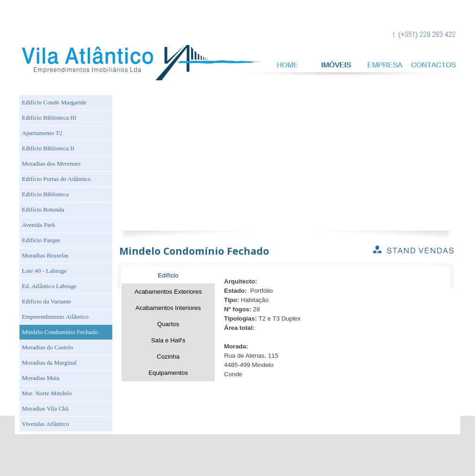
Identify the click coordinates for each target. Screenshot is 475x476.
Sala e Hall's (168, 340)
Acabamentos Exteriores (168, 292)
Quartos (168, 324)
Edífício (168, 275)
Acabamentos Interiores (168, 308)
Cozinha (168, 357)
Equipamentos (168, 373)
